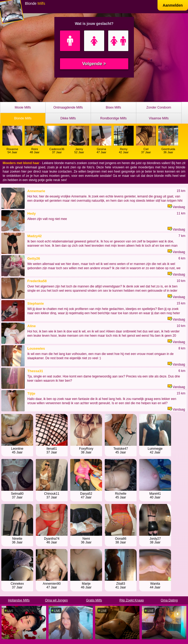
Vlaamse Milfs (159, 118)
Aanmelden (173, 5)
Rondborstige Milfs (113, 118)
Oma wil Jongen (56, 600)
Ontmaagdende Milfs (68, 107)
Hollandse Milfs (19, 600)
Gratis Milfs (94, 600)
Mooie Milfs (23, 107)
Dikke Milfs (68, 118)
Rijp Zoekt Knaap (132, 600)
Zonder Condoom (159, 107)
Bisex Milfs (113, 107)
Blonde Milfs (23, 118)
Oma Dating (169, 600)
